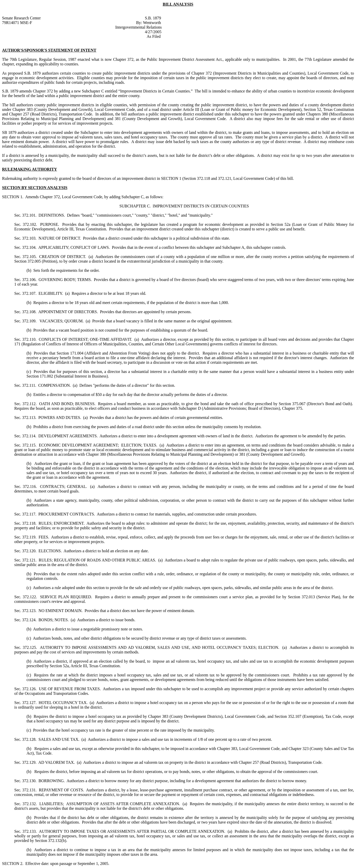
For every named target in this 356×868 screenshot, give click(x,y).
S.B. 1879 (153, 18)
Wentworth (152, 23)
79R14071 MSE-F (17, 23)
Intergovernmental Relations (138, 27)
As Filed (154, 36)
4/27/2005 (153, 32)
